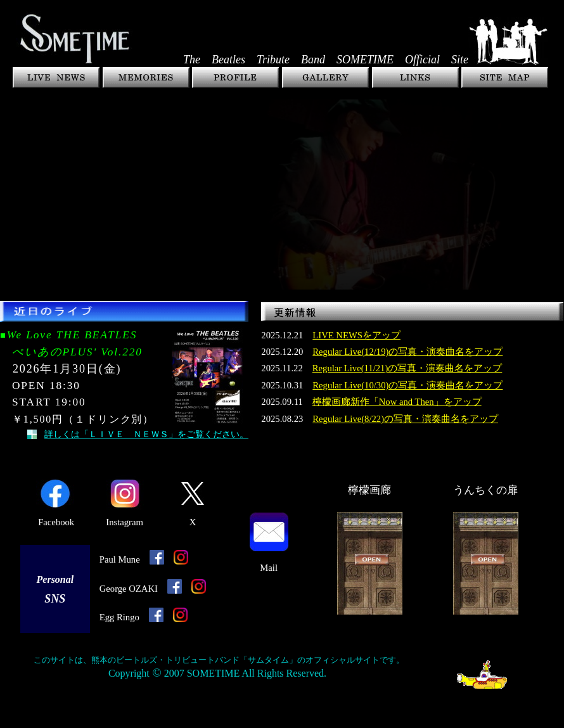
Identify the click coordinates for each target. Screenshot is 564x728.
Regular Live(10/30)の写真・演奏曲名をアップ (407, 385)
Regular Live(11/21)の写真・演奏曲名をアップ (407, 368)
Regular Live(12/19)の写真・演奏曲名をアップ (407, 352)
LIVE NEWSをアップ (356, 335)
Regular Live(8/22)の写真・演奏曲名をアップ (405, 419)
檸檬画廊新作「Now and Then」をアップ (397, 402)
